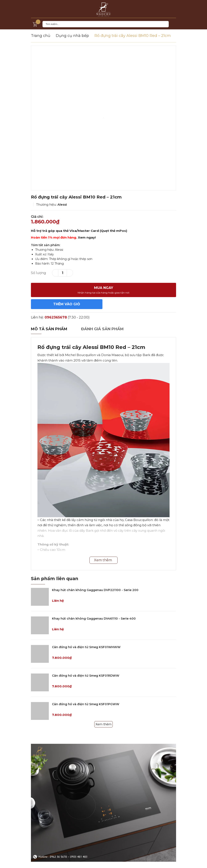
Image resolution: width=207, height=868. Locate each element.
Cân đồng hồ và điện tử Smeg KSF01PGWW (86, 704)
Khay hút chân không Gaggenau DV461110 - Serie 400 (94, 619)
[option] (103, 118)
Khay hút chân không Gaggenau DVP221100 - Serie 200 (95, 590)
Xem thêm (103, 724)
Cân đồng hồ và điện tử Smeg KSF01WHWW (86, 647)
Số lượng (38, 273)
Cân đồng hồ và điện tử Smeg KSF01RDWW (86, 676)
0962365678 (56, 317)
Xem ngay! (87, 237)
